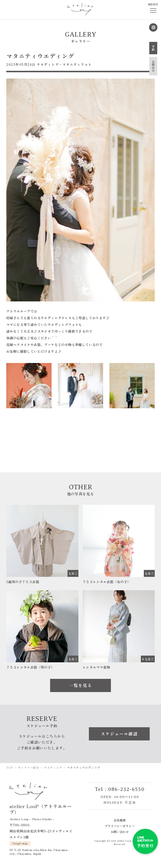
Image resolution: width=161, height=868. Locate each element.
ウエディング (48, 64)
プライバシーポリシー (120, 826)
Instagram (153, 27)
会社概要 (120, 820)
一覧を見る (80, 685)
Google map (20, 843)
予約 (153, 48)
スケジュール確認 (119, 734)
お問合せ (153, 66)
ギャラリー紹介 (28, 767)
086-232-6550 (126, 789)
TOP (10, 767)
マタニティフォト (77, 64)
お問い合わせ (120, 832)
